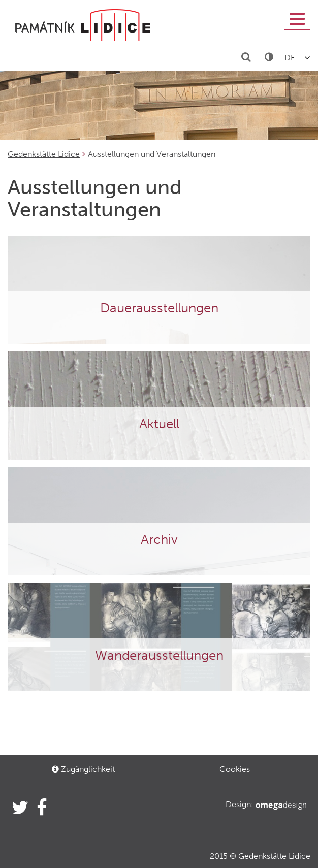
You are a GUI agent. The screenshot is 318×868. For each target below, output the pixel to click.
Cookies (235, 769)
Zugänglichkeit (83, 769)
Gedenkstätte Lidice (44, 154)
